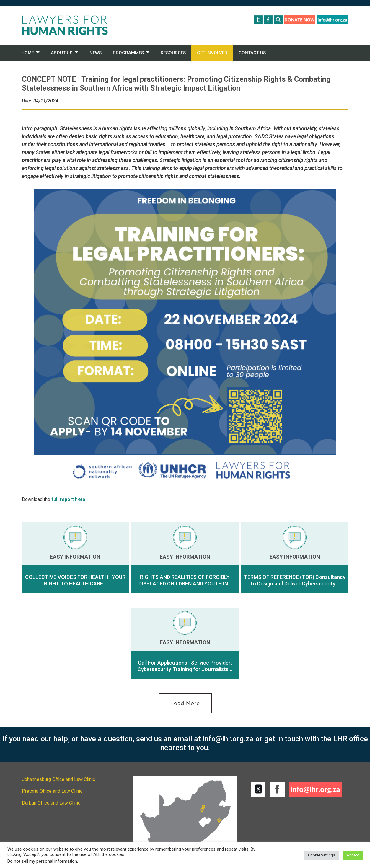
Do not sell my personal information (42, 861)
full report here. (69, 499)
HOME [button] (28, 53)
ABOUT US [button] (62, 53)
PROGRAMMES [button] (128, 53)
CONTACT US (252, 53)
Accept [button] (353, 855)
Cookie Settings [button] (322, 855)
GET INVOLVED (212, 53)
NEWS (96, 53)
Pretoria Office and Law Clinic (52, 791)
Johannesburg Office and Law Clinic (58, 779)
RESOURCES (173, 53)
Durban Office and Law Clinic (51, 803)
